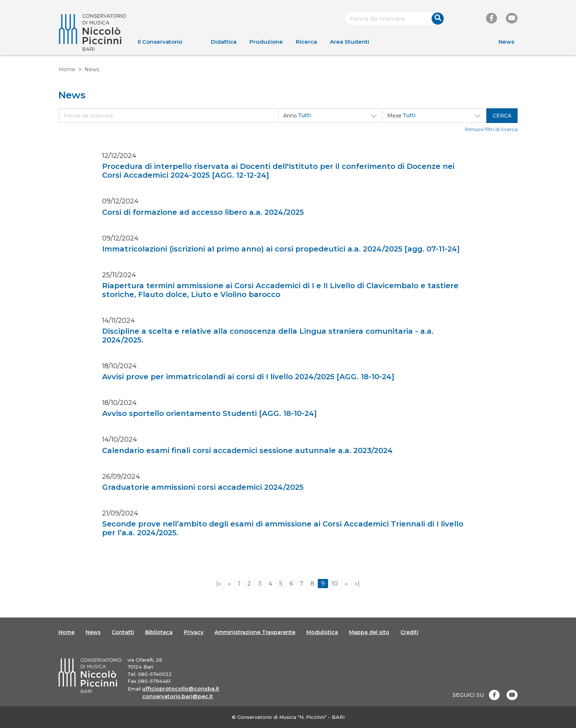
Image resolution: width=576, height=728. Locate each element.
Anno (290, 116)
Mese (394, 116)
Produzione (266, 42)
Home (67, 69)
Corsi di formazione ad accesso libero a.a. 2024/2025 (203, 212)
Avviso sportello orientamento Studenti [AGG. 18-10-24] (209, 413)
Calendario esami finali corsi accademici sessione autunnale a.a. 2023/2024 (247, 450)
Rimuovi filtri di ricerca (491, 129)
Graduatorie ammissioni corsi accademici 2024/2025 (203, 487)
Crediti (409, 632)
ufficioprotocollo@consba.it (181, 689)
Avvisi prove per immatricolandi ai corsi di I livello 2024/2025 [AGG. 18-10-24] (248, 377)
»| (357, 584)
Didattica (224, 42)
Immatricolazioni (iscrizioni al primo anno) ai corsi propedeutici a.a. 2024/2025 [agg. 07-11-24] (281, 249)
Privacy (194, 632)
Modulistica (322, 632)
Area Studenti (350, 42)
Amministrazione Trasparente (255, 632)
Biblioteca (159, 632)
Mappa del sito (369, 632)
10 (335, 584)
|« (219, 584)
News (506, 42)
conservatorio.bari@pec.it (178, 696)
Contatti (123, 632)
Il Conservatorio (160, 42)
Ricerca (306, 42)
